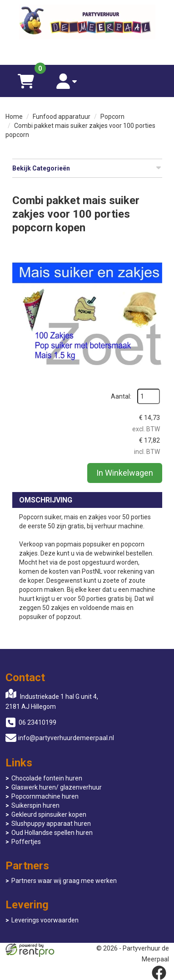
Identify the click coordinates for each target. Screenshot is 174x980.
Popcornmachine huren (45, 796)
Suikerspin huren (35, 805)
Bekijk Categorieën (87, 168)
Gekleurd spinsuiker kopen (49, 814)
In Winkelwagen (125, 473)
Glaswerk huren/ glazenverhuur (57, 787)
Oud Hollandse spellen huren (52, 833)
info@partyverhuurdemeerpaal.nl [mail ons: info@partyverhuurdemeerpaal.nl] (66, 738)
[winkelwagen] (26, 81)
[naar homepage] (87, 23)
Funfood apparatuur (62, 117)
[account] (67, 81)
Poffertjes (26, 842)
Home (14, 117)
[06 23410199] (87, 51)
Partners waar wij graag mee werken (64, 881)
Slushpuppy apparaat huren (51, 824)
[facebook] (159, 973)
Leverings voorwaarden (45, 920)
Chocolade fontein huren (47, 778)
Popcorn (112, 117)
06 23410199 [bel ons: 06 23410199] (37, 722)
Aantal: (121, 396)
